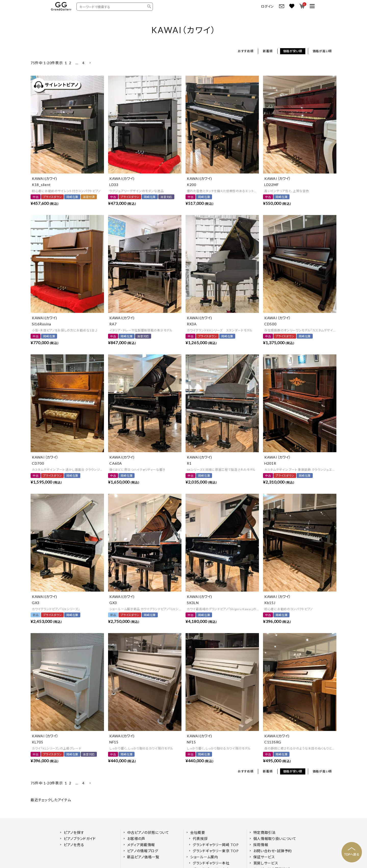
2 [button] (70, 63)
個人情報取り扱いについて (275, 839)
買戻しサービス (266, 863)
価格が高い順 (322, 51)
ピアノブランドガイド (80, 839)
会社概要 (198, 832)
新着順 (268, 51)
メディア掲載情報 (141, 845)
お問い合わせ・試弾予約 (273, 851)
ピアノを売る (74, 845)
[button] (90, 63)
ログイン (267, 6)
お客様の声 (136, 839)
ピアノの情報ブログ (143, 851)
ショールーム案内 (204, 857)
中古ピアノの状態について (148, 832)
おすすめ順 (246, 51)
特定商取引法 (265, 832)
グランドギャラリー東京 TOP (216, 851)
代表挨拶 (200, 839)
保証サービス (264, 857)
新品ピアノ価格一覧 (143, 857)
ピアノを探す (74, 832)
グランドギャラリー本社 (211, 863)
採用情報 (261, 845)
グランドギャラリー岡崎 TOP (216, 845)
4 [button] (83, 63)
